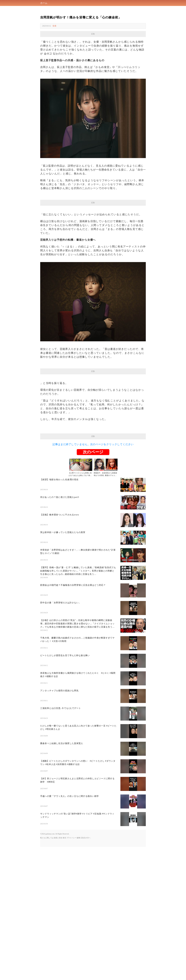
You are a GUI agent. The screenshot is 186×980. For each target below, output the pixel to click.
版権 (78, 904)
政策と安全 (58, 904)
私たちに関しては (47, 904)
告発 (54, 26)
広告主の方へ (86, 904)
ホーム (44, 3)
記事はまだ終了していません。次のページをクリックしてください (93, 511)
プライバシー (71, 904)
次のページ (93, 519)
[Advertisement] (93, 391)
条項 (64, 904)
